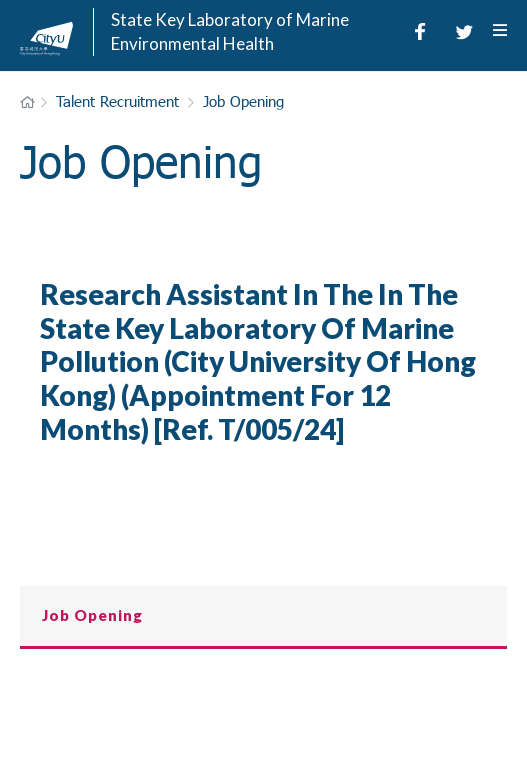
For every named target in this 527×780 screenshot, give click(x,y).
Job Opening (243, 101)
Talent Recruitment (117, 101)
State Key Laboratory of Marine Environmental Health (230, 31)
